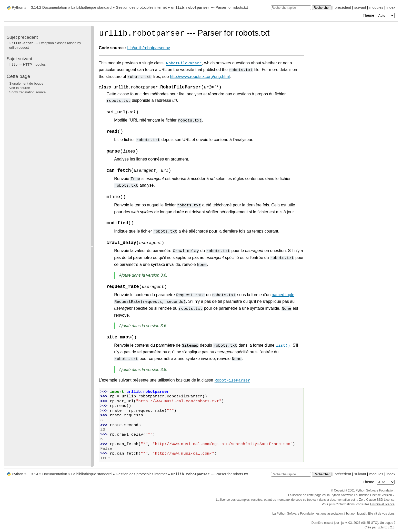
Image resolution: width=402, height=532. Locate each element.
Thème (379, 15)
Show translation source (27, 92)
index (391, 7)
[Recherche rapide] (291, 8)
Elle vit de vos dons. (382, 514)
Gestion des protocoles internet (141, 7)
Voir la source (20, 88)
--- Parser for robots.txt (209, 7)
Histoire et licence (382, 504)
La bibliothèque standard (92, 7)
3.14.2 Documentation (49, 7)
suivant (360, 7)
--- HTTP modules (27, 64)
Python (18, 7)
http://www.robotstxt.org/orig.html (200, 77)
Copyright (341, 490)
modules (376, 7)
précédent (343, 7)
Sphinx (382, 527)
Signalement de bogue (26, 83)
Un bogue (387, 523)
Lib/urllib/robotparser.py (148, 48)
